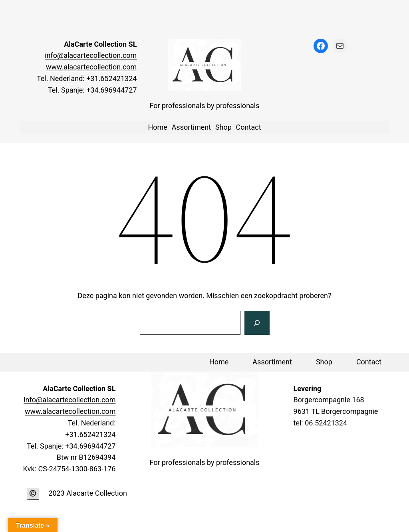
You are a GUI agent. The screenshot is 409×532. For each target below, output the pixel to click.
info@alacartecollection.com (91, 55)
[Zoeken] (257, 323)
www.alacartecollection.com (91, 67)
